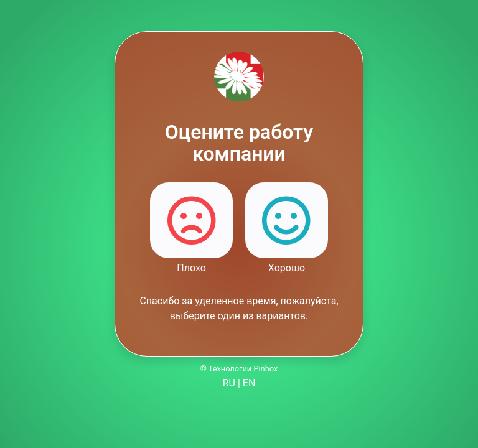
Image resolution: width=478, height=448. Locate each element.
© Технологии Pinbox (239, 369)
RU (229, 383)
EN (249, 383)
